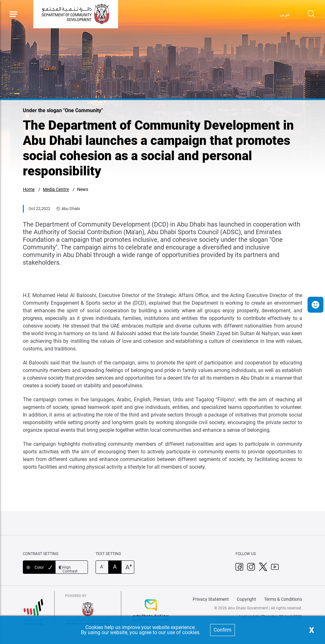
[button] (315, 305)
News (83, 189)
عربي (285, 14)
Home (29, 189)
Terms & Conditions (283, 599)
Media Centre (56, 189)
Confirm (222, 630)
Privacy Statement (211, 599)
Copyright (246, 599)
